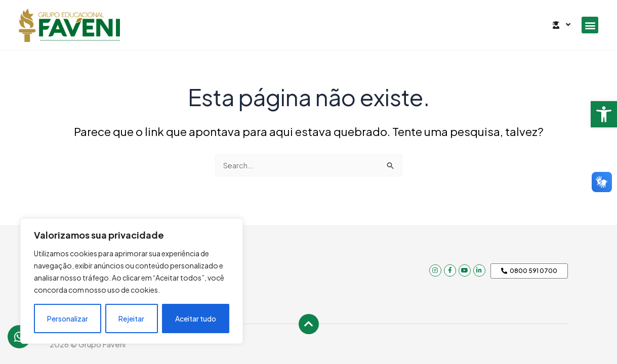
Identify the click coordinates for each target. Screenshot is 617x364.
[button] (604, 114)
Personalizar (68, 318)
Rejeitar (131, 318)
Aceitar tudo (196, 318)
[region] (132, 281)
